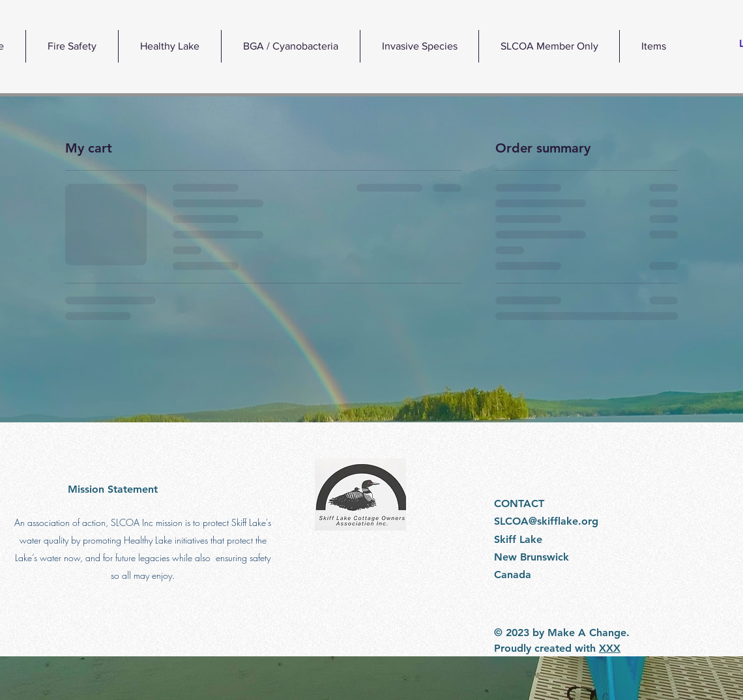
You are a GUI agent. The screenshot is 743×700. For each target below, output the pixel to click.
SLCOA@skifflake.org (546, 521)
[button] (169, 46)
